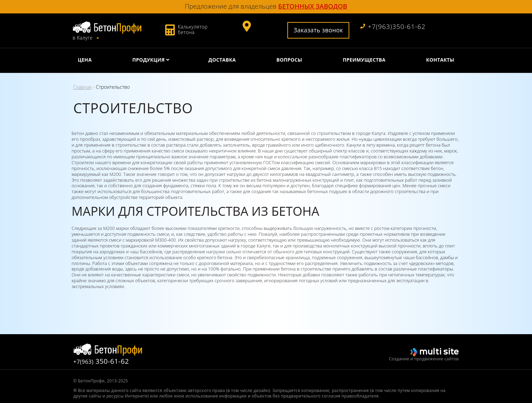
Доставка (222, 60)
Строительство (113, 87)
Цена (85, 60)
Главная (82, 87)
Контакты (440, 60)
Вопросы (289, 60)
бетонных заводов (313, 6)
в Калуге (83, 38)
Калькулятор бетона (193, 29)
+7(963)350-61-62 (393, 27)
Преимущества (364, 60)
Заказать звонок (318, 30)
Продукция (148, 60)
